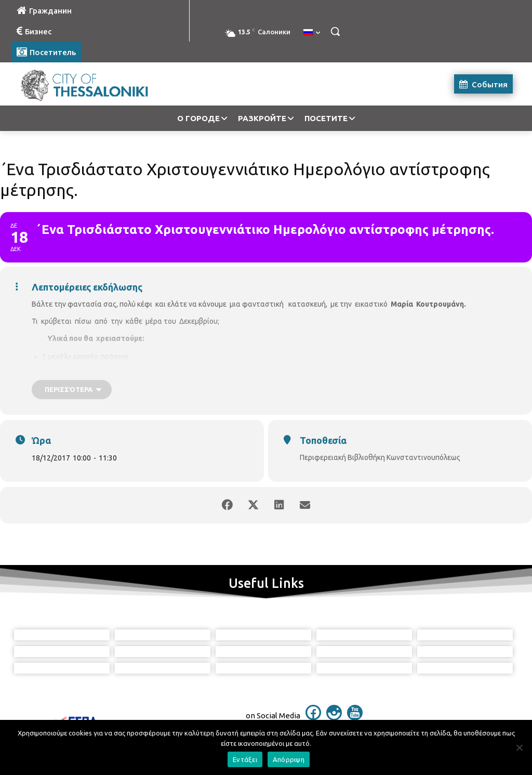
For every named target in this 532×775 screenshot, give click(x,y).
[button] (335, 31)
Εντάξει (245, 759)
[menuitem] (312, 33)
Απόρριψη (289, 759)
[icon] (313, 717)
